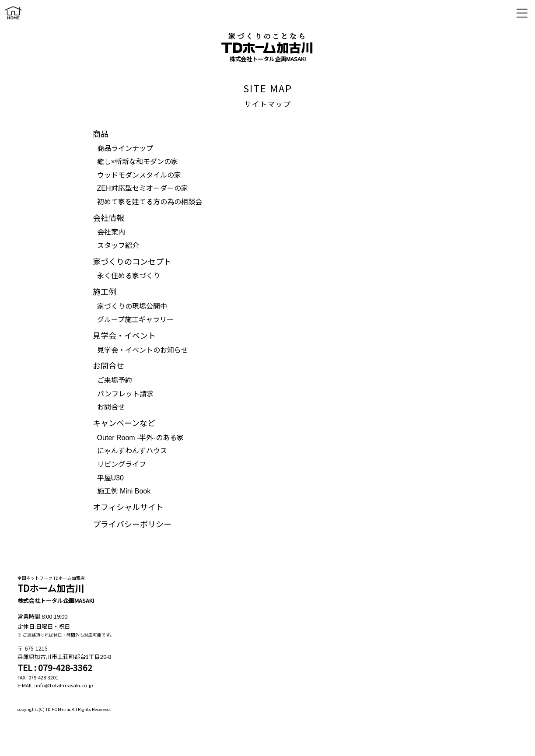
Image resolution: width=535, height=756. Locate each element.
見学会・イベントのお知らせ (143, 350)
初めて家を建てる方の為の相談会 (150, 202)
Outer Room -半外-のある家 (140, 438)
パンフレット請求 (125, 394)
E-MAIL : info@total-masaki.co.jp (55, 685)
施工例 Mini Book (124, 491)
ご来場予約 (115, 380)
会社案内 (111, 232)
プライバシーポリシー (132, 525)
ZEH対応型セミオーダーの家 (143, 188)
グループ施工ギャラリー (135, 320)
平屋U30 (110, 478)
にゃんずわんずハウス (132, 451)
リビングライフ (122, 464)
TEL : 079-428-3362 (55, 668)
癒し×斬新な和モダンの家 (138, 162)
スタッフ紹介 (118, 246)
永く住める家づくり (129, 276)
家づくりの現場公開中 (132, 306)
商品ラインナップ (125, 149)
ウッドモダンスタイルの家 (139, 175)
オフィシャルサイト (128, 507)
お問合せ (111, 407)
